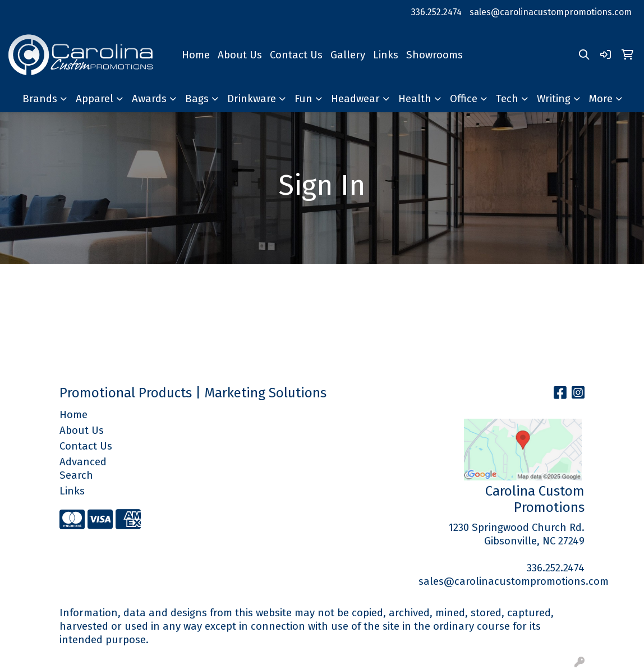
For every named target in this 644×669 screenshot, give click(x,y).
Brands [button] (40, 99)
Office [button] (464, 99)
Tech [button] (507, 99)
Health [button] (415, 99)
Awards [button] (149, 99)
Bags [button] (197, 99)
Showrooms (434, 55)
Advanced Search (83, 469)
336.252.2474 (436, 12)
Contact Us (296, 55)
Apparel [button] (95, 99)
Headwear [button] (355, 99)
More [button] (601, 99)
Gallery (348, 55)
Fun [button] (303, 99)
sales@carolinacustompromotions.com (551, 12)
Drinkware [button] (252, 99)
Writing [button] (554, 99)
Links (386, 55)
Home (196, 55)
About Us (240, 55)
